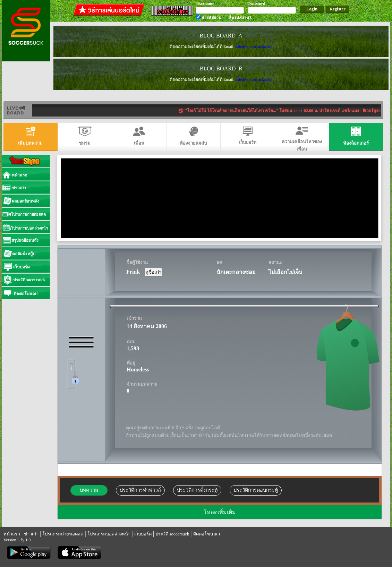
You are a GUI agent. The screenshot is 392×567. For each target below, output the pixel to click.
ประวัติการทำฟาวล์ (140, 490)
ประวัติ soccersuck (172, 534)
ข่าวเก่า (31, 534)
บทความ (89, 490)
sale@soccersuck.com (254, 46)
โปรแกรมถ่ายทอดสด (63, 534)
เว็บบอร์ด (143, 534)
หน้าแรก (12, 534)
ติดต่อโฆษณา (207, 534)
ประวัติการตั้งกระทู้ (197, 490)
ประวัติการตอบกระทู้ (256, 490)
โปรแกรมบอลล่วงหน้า (109, 534)
